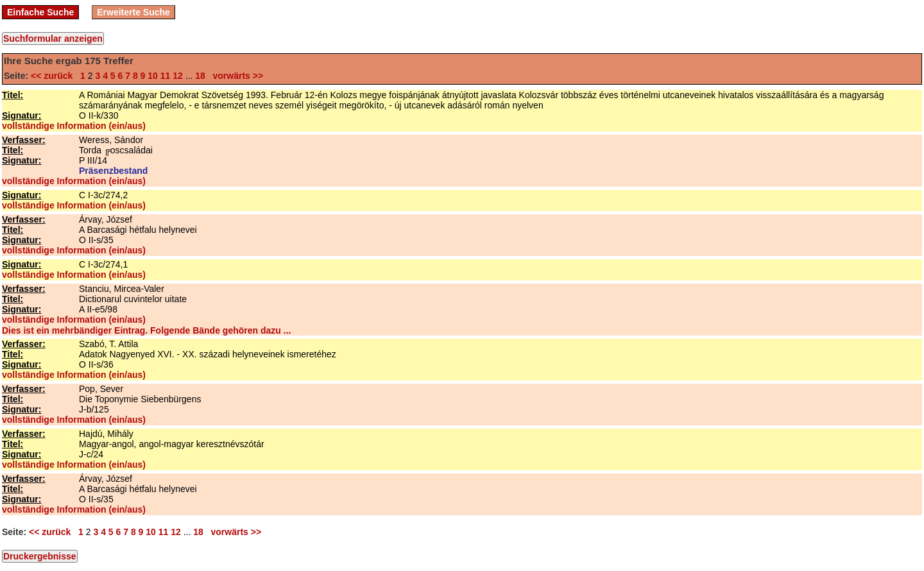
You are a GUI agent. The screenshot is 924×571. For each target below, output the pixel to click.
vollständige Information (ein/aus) (74, 126)
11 (166, 76)
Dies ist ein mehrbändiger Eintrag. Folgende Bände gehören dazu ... (146, 330)
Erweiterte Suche (133, 12)
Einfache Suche (40, 12)
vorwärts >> (235, 76)
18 (200, 76)
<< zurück (54, 76)
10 (153, 76)
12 (178, 76)
